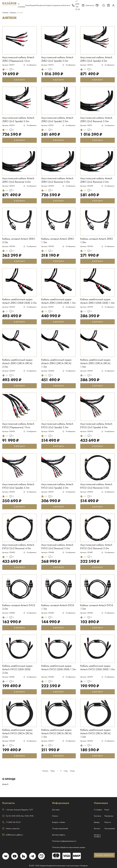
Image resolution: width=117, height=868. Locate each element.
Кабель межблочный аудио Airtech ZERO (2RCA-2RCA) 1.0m (95, 363)
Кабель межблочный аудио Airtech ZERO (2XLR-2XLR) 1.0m (97, 301)
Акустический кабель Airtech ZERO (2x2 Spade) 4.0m (96, 59)
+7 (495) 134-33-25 (11, 822)
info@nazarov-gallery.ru (13, 835)
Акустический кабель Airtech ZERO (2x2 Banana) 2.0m (96, 180)
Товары (48, 5)
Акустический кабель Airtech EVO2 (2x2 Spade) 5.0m (57, 425)
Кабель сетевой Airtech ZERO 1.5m (58, 240)
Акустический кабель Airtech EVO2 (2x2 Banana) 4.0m (18, 546)
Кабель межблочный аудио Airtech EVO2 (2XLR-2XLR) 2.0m (17, 669)
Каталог (97, 828)
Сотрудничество (57, 5)
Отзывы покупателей (60, 828)
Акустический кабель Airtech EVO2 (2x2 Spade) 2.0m (57, 486)
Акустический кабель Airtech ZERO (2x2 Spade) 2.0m (57, 119)
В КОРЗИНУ (19, 80)
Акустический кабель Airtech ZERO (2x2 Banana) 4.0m (18, 180)
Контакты (67, 5)
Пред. (53, 771)
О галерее (98, 810)
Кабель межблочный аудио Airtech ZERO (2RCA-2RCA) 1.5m (56, 363)
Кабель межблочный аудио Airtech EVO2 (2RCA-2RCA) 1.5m (56, 733)
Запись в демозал (11, 829)
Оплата (55, 816)
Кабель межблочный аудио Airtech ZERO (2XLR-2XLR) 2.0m (19, 301)
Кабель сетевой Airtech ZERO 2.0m (19, 240)
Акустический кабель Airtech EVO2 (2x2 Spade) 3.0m (18, 486)
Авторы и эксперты (97, 836)
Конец (72, 771)
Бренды (97, 822)
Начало (45, 771)
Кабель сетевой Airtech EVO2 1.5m (58, 607)
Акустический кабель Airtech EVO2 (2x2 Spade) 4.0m (96, 425)
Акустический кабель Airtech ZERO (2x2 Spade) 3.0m (18, 119)
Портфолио (41, 5)
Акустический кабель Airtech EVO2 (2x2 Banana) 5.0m (96, 486)
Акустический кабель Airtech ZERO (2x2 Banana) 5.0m (96, 119)
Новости (108, 822)
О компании (22, 5)
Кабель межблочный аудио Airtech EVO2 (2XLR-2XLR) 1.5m (58, 667)
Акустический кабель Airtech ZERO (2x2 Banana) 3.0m (57, 180)
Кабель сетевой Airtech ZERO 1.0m (97, 240)
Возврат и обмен (58, 822)
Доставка (56, 810)
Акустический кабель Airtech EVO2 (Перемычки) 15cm (18, 425)
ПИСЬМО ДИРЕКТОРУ (104, 855)
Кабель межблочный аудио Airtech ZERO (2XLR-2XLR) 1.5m (58, 301)
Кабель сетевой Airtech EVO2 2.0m (19, 607)
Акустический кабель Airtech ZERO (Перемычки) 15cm (18, 59)
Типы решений (110, 828)
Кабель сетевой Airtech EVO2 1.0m (97, 607)
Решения (33, 5)
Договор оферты (59, 835)
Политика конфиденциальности (64, 841)
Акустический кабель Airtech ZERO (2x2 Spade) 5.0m (57, 59)
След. (66, 771)
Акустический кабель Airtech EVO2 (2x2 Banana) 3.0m (57, 546)
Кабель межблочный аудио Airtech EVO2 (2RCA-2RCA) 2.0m (17, 733)
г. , (17, 810)
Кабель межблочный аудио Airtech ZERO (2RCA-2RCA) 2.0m (17, 363)
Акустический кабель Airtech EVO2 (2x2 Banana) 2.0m (96, 546)
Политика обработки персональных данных (69, 847)
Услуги (28, 5)
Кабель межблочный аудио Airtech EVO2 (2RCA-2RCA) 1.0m (95, 733)
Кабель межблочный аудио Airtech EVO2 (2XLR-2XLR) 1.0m (97, 667)
